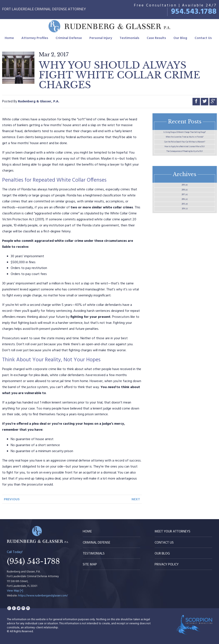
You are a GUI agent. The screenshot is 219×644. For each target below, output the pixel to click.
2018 (185, 253)
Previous (12, 499)
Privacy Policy (167, 565)
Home (9, 40)
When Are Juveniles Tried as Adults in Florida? (185, 154)
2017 (185, 263)
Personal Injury (101, 40)
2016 (185, 273)
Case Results (156, 40)
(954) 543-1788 (33, 561)
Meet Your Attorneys (172, 532)
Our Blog (180, 40)
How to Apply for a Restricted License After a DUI (185, 185)
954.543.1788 (194, 12)
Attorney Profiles (35, 40)
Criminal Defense (69, 40)
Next (136, 499)
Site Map (90, 565)
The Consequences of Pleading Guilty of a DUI (185, 201)
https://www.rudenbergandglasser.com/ (43, 596)
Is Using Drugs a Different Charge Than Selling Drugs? (185, 138)
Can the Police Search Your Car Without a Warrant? (185, 170)
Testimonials (129, 40)
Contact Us (203, 40)
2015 (185, 283)
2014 (185, 293)
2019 (185, 243)
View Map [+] (15, 591)
